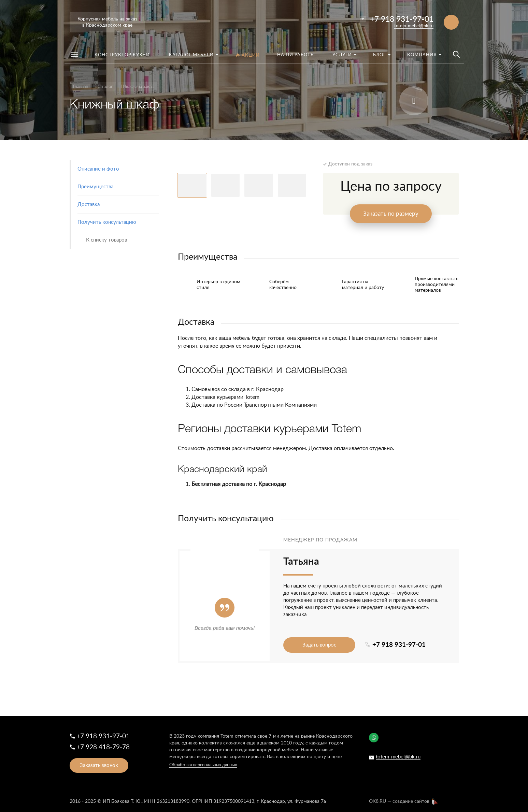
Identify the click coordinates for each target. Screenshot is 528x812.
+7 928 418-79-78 (103, 747)
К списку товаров (106, 240)
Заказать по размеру (391, 214)
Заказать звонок (99, 765)
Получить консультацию (107, 222)
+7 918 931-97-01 (402, 19)
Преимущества (95, 187)
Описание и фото (98, 169)
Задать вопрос (319, 645)
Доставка (89, 205)
